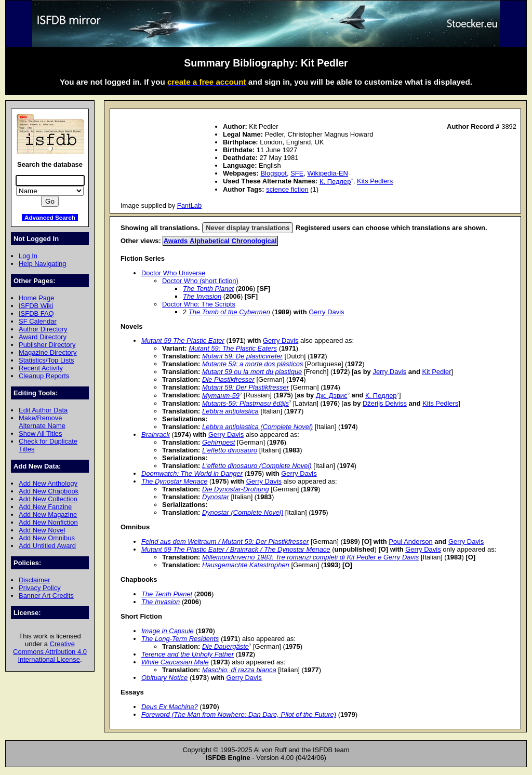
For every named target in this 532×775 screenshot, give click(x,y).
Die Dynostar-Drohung (236, 489)
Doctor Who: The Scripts (199, 304)
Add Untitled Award (47, 546)
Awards (176, 241)
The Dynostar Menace (174, 481)
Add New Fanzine (45, 507)
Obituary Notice (164, 678)
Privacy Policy (40, 588)
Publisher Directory (47, 345)
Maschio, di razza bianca (239, 670)
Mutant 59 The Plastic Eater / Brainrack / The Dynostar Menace (236, 549)
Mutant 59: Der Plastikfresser (245, 387)
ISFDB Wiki (36, 306)
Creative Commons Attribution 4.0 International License (50, 652)
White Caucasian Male (175, 662)
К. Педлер (335, 182)
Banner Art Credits (46, 596)
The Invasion (202, 296)
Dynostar (216, 497)
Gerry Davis (326, 312)
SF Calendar (38, 321)
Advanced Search (50, 217)
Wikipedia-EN (328, 173)
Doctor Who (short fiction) (200, 281)
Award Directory (43, 337)
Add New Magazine (48, 515)
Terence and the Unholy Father (188, 654)
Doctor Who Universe (173, 273)
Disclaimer (34, 580)
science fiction (287, 189)
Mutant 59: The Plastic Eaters (233, 348)
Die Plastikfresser (228, 379)
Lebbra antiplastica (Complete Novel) (257, 427)
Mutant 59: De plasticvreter (242, 356)
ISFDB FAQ (36, 313)
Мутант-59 (221, 396)
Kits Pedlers (375, 182)
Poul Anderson (410, 542)
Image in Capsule (168, 631)
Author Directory (43, 329)
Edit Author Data (43, 410)
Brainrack (156, 435)
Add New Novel (42, 530)
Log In (28, 256)
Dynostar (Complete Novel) (243, 512)
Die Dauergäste (225, 646)
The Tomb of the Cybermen (229, 312)
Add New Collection (48, 499)
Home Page (36, 298)
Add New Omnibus (47, 538)
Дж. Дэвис (332, 396)
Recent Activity (41, 368)
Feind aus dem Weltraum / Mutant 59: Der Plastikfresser (225, 542)
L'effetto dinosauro (230, 450)
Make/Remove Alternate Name (42, 422)
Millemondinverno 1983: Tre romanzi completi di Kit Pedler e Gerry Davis (310, 557)
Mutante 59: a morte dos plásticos (252, 364)
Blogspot (273, 173)
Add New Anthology (48, 483)
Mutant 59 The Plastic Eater (183, 340)
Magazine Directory (48, 352)
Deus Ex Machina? (170, 707)
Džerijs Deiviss (385, 403)
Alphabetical (210, 241)
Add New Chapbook (49, 491)
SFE (297, 173)
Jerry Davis (389, 372)
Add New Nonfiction (48, 522)
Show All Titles (41, 433)
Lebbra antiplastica (230, 411)
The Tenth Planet (208, 289)
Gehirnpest (218, 442)
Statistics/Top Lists (46, 360)
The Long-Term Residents (180, 639)
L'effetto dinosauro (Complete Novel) (257, 466)
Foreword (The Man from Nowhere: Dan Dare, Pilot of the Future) (239, 714)
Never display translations (248, 228)
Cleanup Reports (44, 376)
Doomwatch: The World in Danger (192, 473)
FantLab (190, 205)
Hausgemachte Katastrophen (246, 565)
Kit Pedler (436, 372)
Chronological (254, 241)
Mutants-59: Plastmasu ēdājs (245, 403)
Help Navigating (42, 264)
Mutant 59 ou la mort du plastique (252, 372)
